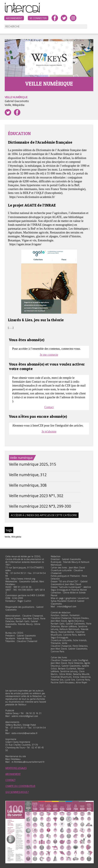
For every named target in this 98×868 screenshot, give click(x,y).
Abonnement (14, 18)
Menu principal (91, 7)
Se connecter (38, 18)
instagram (73, 18)
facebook (55, 18)
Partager (17, 112)
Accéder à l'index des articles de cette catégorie (44, 515)
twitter (64, 18)
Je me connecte (49, 355)
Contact (49, 407)
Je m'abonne (49, 432)
